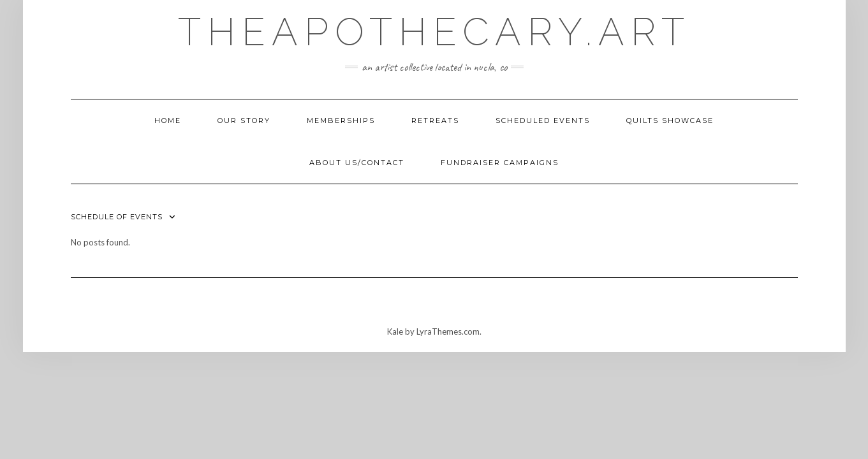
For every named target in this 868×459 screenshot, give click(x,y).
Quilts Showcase (670, 120)
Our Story (244, 120)
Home (168, 120)
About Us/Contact (357, 163)
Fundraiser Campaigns (500, 163)
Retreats (435, 120)
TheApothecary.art (434, 32)
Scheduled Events (543, 120)
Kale (395, 331)
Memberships (341, 120)
